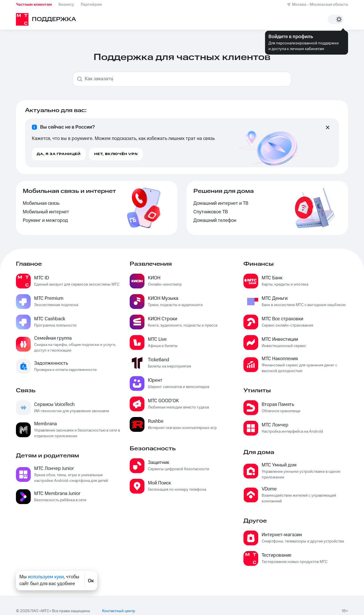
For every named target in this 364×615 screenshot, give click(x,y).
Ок (91, 582)
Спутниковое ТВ (211, 212)
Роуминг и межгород (45, 221)
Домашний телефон (215, 221)
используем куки (46, 578)
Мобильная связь (41, 204)
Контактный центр (119, 605)
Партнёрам (91, 5)
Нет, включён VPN (116, 154)
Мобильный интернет (46, 212)
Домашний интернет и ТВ (221, 204)
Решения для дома (224, 191)
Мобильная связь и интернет (69, 191)
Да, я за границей (59, 154)
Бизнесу (66, 5)
